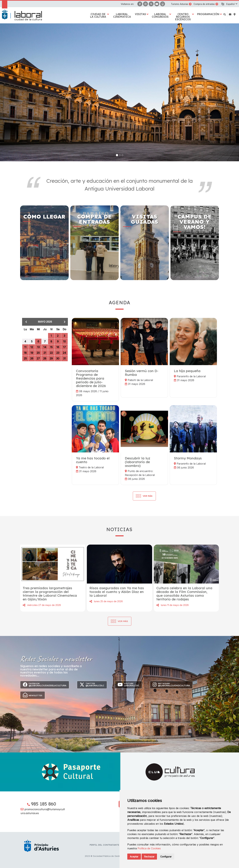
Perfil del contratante (104, 845)
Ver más (123, 621)
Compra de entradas (204, 4)
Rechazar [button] (149, 857)
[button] (232, 4)
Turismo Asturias (180, 4)
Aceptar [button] (134, 857)
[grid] (45, 346)
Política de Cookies (149, 848)
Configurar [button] (166, 857)
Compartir (24, 605)
